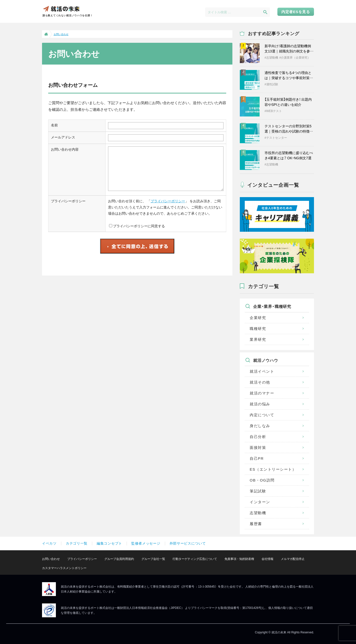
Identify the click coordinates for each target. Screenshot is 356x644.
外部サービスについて (188, 543)
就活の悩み (260, 404)
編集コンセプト (109, 543)
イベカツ (49, 543)
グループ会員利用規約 (119, 559)
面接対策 (258, 448)
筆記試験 (258, 491)
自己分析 (258, 437)
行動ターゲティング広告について (195, 559)
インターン (260, 502)
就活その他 (260, 382)
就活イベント (262, 371)
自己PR (257, 458)
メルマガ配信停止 (293, 559)
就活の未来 (61, 9)
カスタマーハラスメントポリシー (64, 568)
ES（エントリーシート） (273, 469)
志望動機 (258, 513)
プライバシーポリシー (168, 201)
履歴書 (256, 524)
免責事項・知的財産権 (239, 559)
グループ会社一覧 (153, 559)
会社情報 (267, 559)
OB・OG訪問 (262, 480)
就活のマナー (262, 393)
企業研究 (258, 318)
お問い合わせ (51, 559)
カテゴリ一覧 (77, 543)
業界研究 (258, 339)
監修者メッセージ (146, 543)
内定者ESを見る (296, 12)
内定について (262, 415)
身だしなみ (260, 426)
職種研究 (258, 329)
